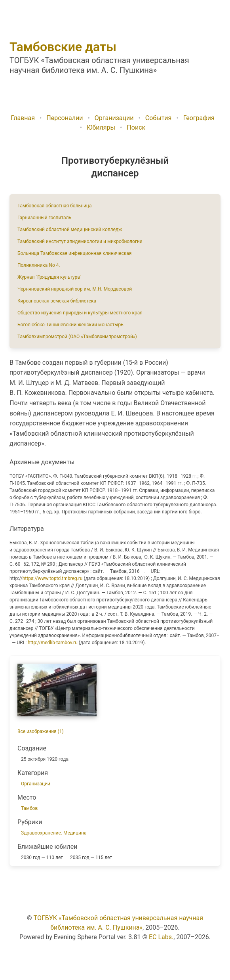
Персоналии (65, 118)
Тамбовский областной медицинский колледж (70, 230)
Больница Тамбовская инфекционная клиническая (74, 253)
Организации (114, 118)
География (199, 118)
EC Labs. (161, 937)
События (159, 118)
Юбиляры (101, 127)
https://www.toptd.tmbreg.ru (53, 578)
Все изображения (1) (41, 731)
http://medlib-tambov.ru (53, 643)
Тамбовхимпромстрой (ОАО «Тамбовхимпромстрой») (77, 337)
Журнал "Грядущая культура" (49, 277)
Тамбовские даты (63, 47)
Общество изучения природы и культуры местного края (80, 313)
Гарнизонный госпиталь (44, 218)
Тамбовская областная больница (54, 206)
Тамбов (29, 808)
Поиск (136, 127)
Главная (23, 118)
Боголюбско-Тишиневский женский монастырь (70, 325)
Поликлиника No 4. (39, 265)
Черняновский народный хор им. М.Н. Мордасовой (75, 289)
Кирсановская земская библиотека (57, 301)
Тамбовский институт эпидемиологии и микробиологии (80, 241)
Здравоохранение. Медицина (54, 833)
